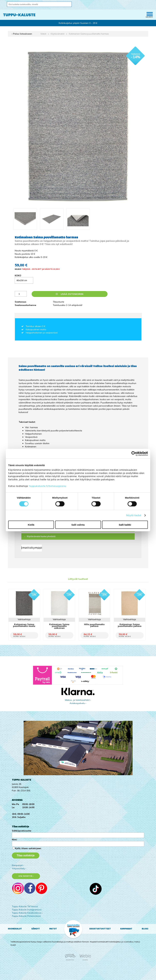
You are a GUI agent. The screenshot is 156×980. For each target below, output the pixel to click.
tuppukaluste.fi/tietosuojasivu (48, 486)
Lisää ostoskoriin (70, 294)
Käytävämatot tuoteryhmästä (41, 536)
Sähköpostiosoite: (22, 831)
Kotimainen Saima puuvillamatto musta (24, 625)
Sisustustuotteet (100, 929)
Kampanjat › (18, 865)
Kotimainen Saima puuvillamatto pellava (130, 625)
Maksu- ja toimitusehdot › (78, 700)
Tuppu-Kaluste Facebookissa (26, 913)
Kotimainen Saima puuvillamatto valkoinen (59, 626)
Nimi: (15, 839)
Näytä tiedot (134, 515)
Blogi (145, 929)
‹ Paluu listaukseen (22, 34)
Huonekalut (15, 929)
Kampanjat (126, 929)
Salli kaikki (125, 525)
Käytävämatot (58, 34)
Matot (43, 34)
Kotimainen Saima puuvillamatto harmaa (89, 34)
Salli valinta (78, 525)
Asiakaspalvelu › (78, 703)
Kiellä (31, 525)
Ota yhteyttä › (26, 876)
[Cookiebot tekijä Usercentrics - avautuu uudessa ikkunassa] (134, 454)
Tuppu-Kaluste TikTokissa (25, 906)
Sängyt (36, 929)
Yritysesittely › (19, 868)
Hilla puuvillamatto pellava (94, 625)
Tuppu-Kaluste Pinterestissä (26, 916)
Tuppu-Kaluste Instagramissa (27, 910)
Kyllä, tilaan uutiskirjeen (28, 848)
